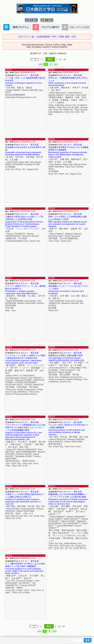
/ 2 (43, 59)
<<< (41, 64)
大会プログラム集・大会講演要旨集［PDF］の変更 (47, 37)
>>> (56, 64)
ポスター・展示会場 (30, 75)
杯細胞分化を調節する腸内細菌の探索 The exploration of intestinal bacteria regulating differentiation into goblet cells (66, 358)
